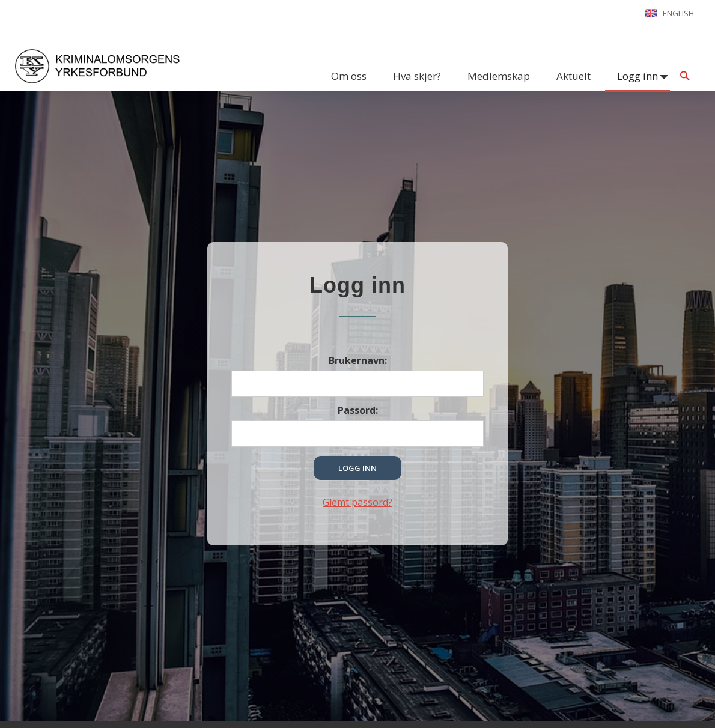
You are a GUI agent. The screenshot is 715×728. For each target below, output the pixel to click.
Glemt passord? (357, 502)
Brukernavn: (358, 360)
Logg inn (637, 76)
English (678, 13)
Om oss (349, 76)
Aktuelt (574, 76)
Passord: (358, 410)
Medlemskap (499, 76)
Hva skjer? (417, 76)
